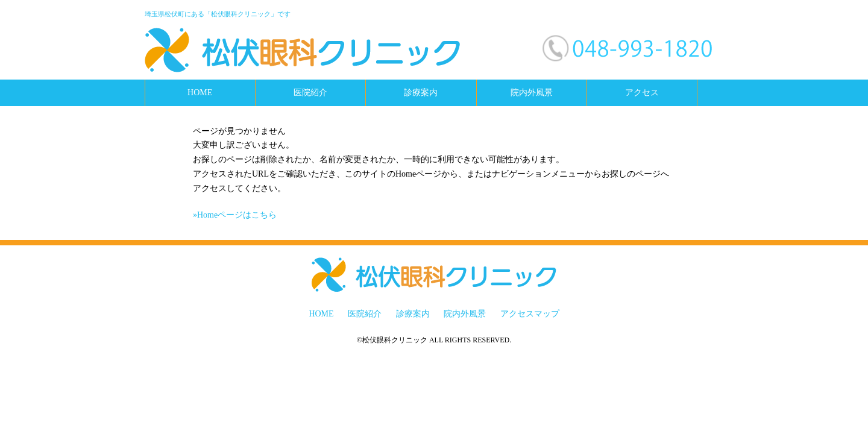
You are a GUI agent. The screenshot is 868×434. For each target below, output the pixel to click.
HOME (200, 93)
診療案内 (421, 93)
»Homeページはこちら (235, 215)
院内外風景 (532, 93)
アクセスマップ (530, 314)
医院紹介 (310, 93)
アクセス (642, 93)
